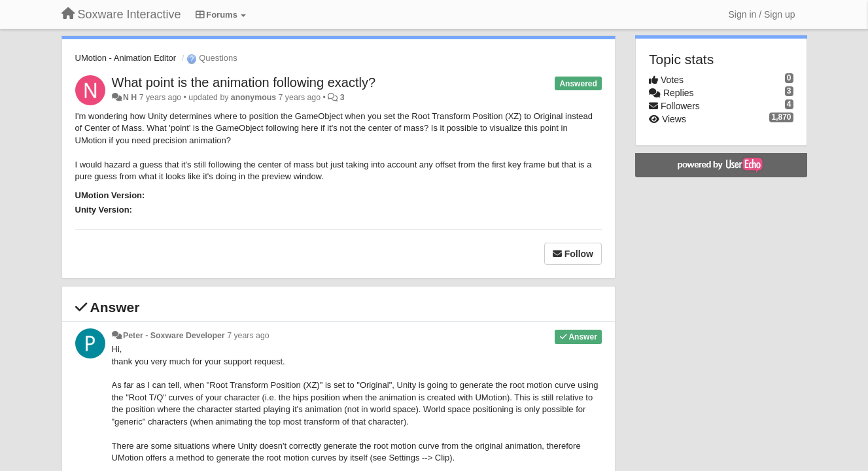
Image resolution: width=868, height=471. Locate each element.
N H (130, 97)
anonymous (253, 97)
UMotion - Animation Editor (126, 58)
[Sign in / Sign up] (762, 14)
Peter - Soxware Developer (174, 336)
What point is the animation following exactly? (244, 82)
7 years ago (248, 336)
